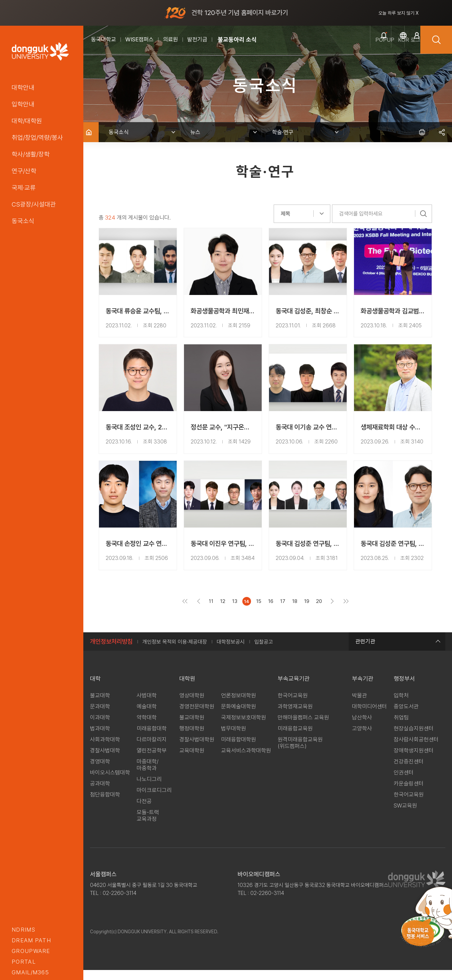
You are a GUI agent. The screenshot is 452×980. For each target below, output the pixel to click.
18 (297, 611)
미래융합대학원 (238, 749)
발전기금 (197, 39)
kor (373, 47)
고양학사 (362, 738)
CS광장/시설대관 (34, 204)
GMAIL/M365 (30, 972)
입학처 (401, 705)
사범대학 (147, 705)
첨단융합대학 (105, 804)
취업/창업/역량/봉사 (37, 137)
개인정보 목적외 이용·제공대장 (175, 652)
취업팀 (401, 727)
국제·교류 (24, 188)
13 (237, 611)
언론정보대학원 (238, 705)
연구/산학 (24, 171)
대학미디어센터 (369, 716)
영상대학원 (192, 705)
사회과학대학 (105, 749)
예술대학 (147, 716)
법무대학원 (233, 738)
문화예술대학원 (238, 716)
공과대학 (100, 793)
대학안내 (23, 87)
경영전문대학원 (197, 716)
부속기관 (363, 689)
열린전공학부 (152, 760)
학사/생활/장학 (31, 154)
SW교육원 (405, 815)
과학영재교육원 (295, 716)
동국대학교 (103, 39)
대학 (95, 689)
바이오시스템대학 (110, 782)
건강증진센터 (409, 771)
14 (249, 611)
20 (321, 611)
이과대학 (100, 727)
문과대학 (100, 716)
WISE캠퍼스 (139, 39)
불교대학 (100, 705)
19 (309, 611)
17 (285, 611)
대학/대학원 (27, 121)
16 (273, 611)
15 (261, 611)
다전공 (144, 811)
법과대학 (100, 738)
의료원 (170, 39)
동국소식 (23, 221)
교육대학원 (192, 760)
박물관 (359, 705)
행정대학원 (192, 738)
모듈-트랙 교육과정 (148, 826)
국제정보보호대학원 (243, 727)
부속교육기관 (294, 689)
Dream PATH (31, 940)
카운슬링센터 (409, 793)
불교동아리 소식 (237, 40)
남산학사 (362, 727)
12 (225, 611)
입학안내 (23, 104)
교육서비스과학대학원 (246, 760)
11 (213, 611)
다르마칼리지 (152, 749)
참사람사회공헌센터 (416, 749)
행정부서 (404, 689)
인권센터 (404, 782)
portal (24, 962)
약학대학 (147, 727)
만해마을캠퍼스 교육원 (303, 727)
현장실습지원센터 (414, 738)
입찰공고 (264, 652)
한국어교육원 (293, 705)
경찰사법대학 (105, 760)
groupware (31, 951)
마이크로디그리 (154, 800)
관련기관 (397, 651)
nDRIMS (23, 930)
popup (341, 47)
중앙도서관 (406, 716)
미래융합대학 (152, 738)
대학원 (187, 689)
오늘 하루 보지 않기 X (398, 13)
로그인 (405, 47)
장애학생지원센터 (414, 760)
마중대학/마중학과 (147, 775)
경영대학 (100, 771)
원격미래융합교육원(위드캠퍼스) (300, 753)
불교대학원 (192, 727)
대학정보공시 (231, 652)
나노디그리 (149, 789)
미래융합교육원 (295, 738)
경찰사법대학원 (197, 749)
